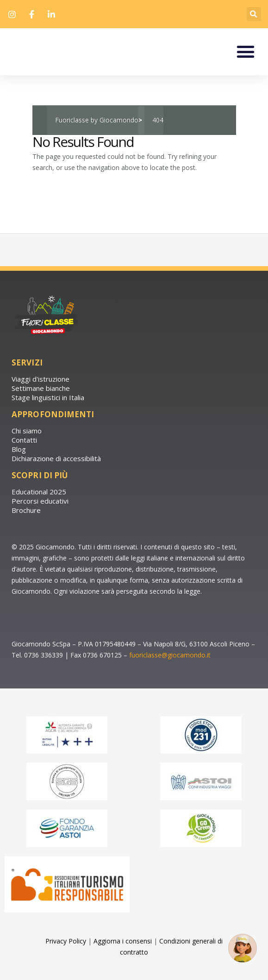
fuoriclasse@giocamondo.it (170, 672)
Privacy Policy (66, 959)
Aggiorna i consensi (123, 959)
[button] (254, 14)
